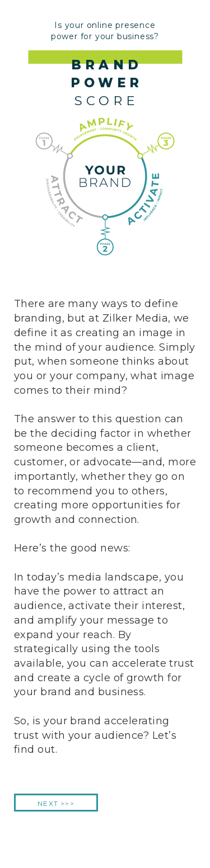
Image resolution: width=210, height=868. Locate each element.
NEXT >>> (56, 803)
